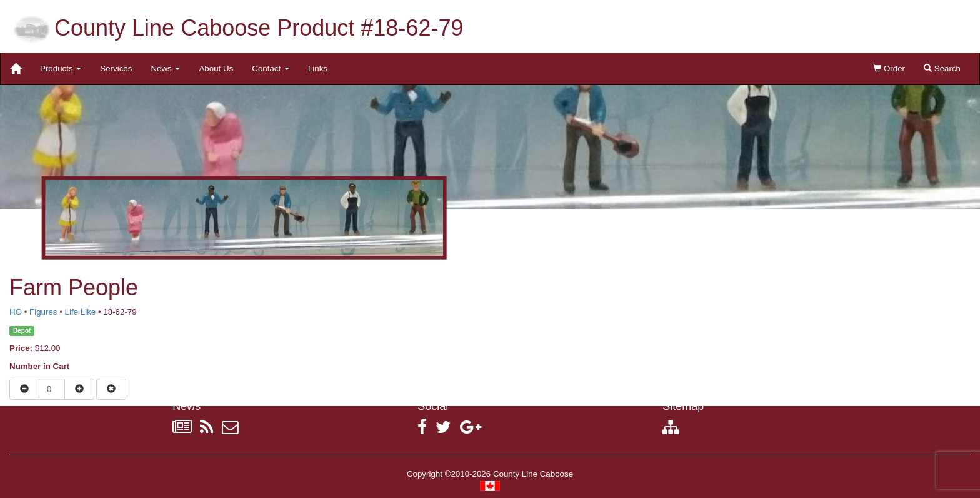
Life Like (81, 312)
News (165, 69)
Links (318, 69)
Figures (43, 312)
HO (16, 312)
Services (116, 69)
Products (61, 69)
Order (889, 69)
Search (942, 69)
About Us (216, 69)
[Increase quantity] (79, 389)
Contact (271, 69)
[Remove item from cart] (111, 389)
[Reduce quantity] (24, 389)
